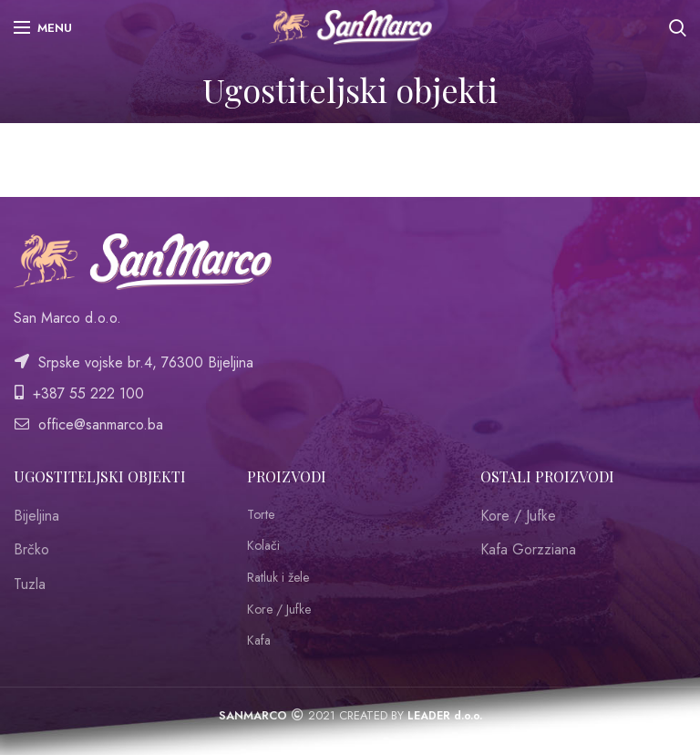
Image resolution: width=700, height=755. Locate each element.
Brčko (31, 549)
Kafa (259, 641)
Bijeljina (36, 516)
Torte (261, 515)
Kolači (263, 546)
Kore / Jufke (279, 610)
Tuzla (30, 584)
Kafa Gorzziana (528, 549)
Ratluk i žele (278, 578)
